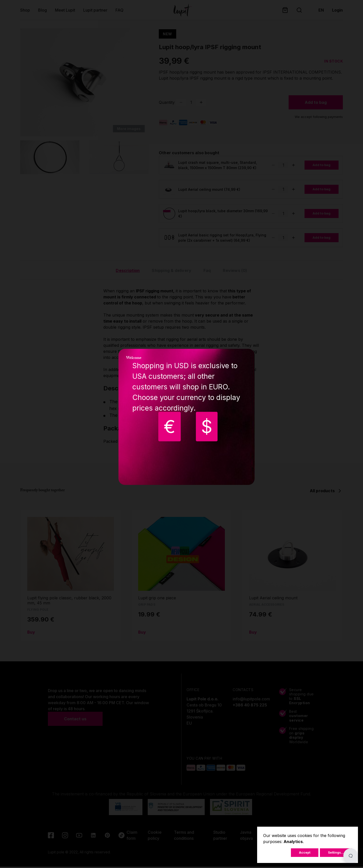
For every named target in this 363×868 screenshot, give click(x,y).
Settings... (336, 852)
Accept (305, 852)
